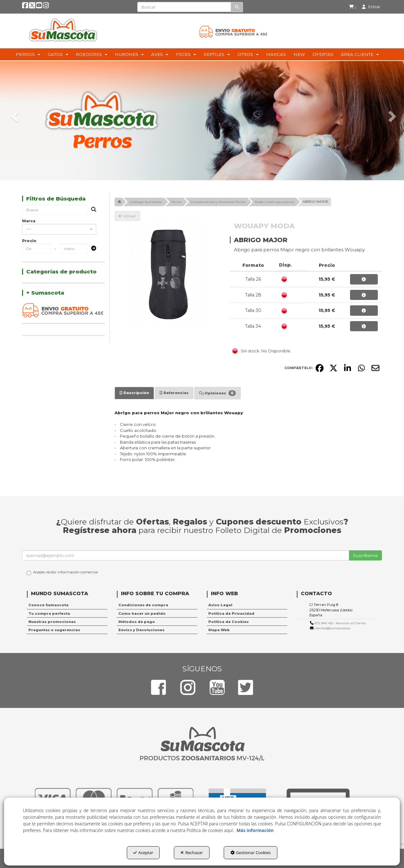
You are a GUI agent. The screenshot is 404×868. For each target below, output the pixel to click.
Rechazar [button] (192, 853)
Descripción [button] (134, 393)
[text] (184, 7)
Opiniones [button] (217, 393)
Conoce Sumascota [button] (48, 605)
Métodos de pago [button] (137, 622)
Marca (29, 221)
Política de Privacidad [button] (231, 614)
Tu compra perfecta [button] (49, 614)
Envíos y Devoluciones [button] (141, 630)
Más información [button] (255, 830)
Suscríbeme (365, 555)
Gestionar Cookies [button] (251, 853)
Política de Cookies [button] (229, 622)
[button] (25, 7)
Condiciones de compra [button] (143, 605)
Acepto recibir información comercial (62, 572)
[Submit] (92, 249)
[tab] (134, 393)
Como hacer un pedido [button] (142, 614)
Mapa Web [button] (219, 630)
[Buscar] (237, 7)
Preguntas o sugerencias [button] (54, 630)
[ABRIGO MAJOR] (168, 274)
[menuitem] (352, 7)
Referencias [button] (174, 393)
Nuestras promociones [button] (52, 622)
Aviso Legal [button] (220, 605)
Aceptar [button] (143, 853)
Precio (29, 241)
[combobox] (59, 229)
